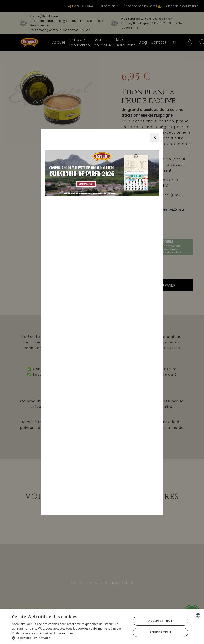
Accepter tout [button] (160, 621)
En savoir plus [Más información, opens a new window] (64, 633)
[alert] (102, 627)
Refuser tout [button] (160, 632)
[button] (70, 638)
